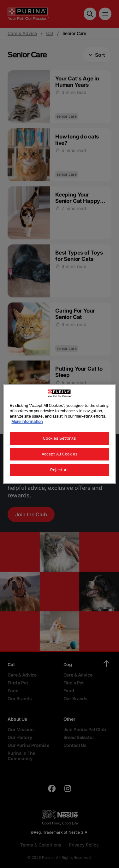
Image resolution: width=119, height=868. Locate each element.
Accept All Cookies (59, 454)
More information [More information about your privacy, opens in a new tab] (27, 422)
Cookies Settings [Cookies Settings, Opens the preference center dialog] (59, 438)
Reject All (59, 470)
